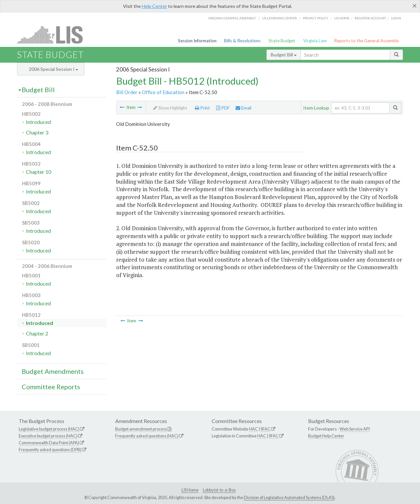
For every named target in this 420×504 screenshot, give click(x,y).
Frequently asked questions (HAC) (147, 436)
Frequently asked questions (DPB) (50, 450)
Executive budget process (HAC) (48, 436)
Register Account (370, 18)
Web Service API (355, 429)
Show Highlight (170, 108)
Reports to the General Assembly (367, 41)
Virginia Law (315, 41)
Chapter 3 (37, 132)
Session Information (197, 41)
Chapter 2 (37, 333)
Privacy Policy (316, 18)
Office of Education (163, 92)
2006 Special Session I (53, 69)
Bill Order (127, 92)
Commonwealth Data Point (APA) (49, 443)
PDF (223, 108)
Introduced (38, 122)
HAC (253, 429)
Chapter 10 (39, 172)
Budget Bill (284, 55)
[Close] (415, 6)
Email (243, 108)
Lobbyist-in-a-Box (219, 490)
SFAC (265, 429)
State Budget (282, 41)
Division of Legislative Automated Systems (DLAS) (289, 497)
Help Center (154, 6)
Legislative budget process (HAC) (49, 429)
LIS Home (190, 490)
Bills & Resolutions (242, 41)
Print (202, 108)
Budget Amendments (53, 371)
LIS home (342, 18)
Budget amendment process (141, 429)
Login (396, 18)
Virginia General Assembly (232, 18)
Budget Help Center (326, 436)
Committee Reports (51, 387)
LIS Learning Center (280, 18)
